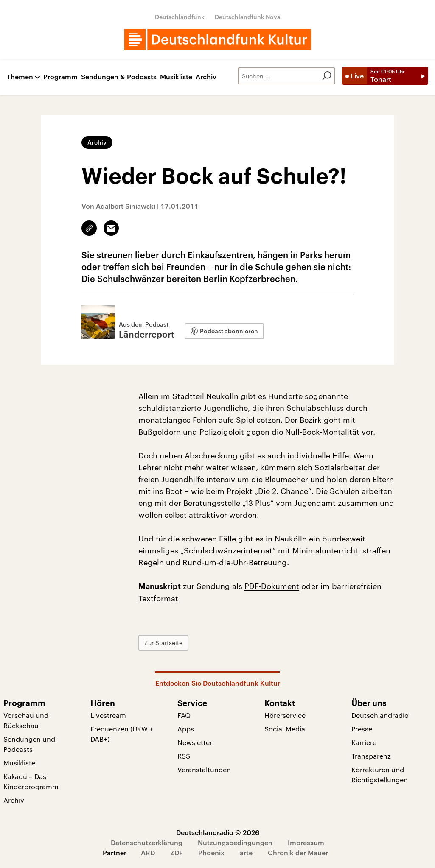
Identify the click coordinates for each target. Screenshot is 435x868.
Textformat (158, 598)
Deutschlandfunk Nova (248, 17)
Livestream (108, 715)
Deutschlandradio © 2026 (218, 832)
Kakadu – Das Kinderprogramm (31, 781)
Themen (20, 77)
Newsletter (195, 742)
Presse (362, 729)
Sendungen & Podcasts (119, 77)
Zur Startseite (163, 643)
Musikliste (176, 77)
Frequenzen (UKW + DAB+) (122, 734)
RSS (184, 756)
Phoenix (211, 853)
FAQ (184, 715)
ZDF (177, 853)
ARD (148, 853)
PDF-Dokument (272, 586)
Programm (60, 77)
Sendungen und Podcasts (29, 744)
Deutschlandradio (380, 715)
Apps (186, 729)
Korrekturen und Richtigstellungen (380, 775)
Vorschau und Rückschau (26, 720)
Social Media (285, 729)
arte (246, 853)
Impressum (306, 842)
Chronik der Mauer (298, 853)
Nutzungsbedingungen (235, 842)
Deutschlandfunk (180, 17)
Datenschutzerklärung (147, 842)
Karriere (364, 742)
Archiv (206, 77)
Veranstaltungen (204, 769)
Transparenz (371, 756)
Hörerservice (285, 715)
